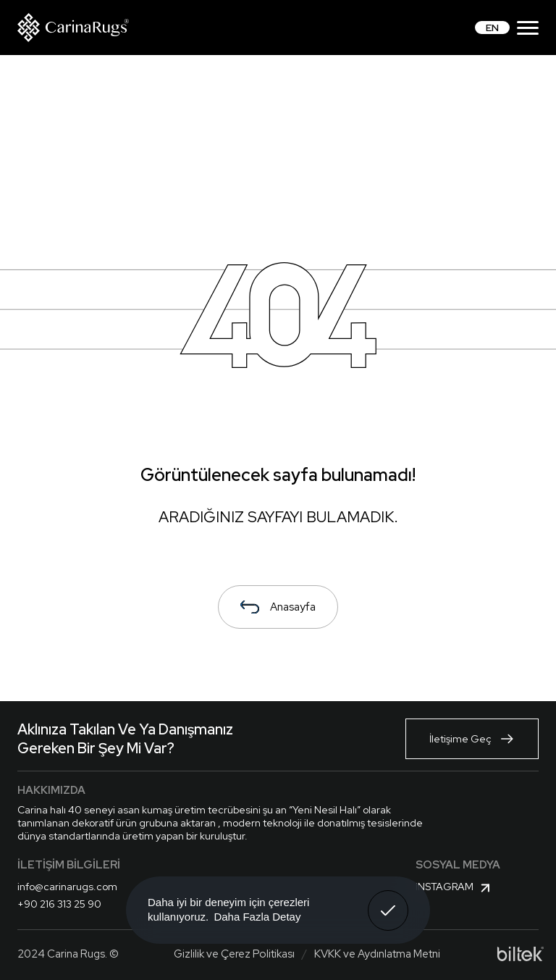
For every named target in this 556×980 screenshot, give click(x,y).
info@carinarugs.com (67, 887)
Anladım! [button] (388, 900)
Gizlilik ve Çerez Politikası (234, 954)
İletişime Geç (472, 739)
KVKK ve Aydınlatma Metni (377, 954)
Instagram (455, 888)
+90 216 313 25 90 (59, 904)
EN (492, 28)
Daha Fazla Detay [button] (257, 917)
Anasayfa (278, 607)
